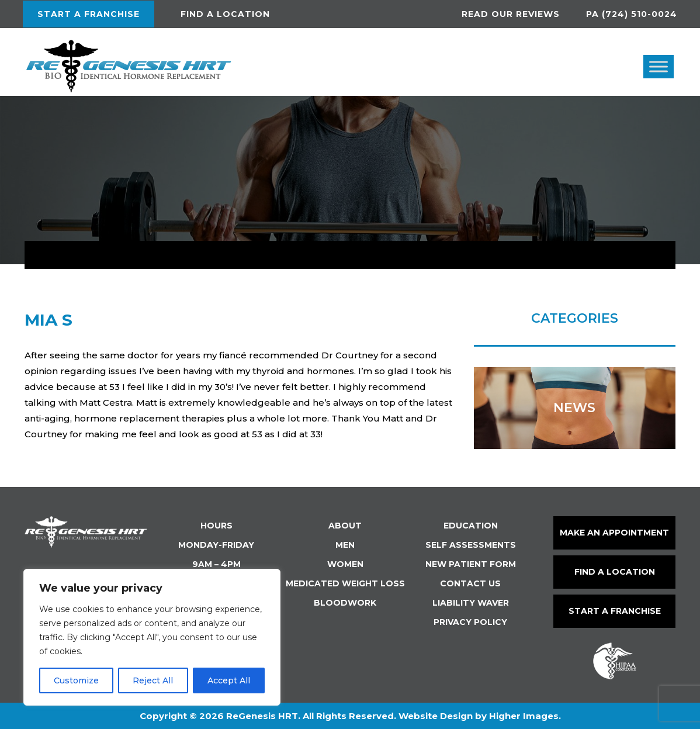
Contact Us (470, 583)
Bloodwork (345, 603)
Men (345, 545)
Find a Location (615, 572)
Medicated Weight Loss (345, 583)
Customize (76, 680)
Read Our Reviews (511, 14)
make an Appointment (614, 533)
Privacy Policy (470, 622)
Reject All (153, 680)
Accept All (229, 680)
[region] (152, 637)
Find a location (225, 14)
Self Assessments (471, 545)
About (345, 526)
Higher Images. (525, 716)
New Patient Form (471, 564)
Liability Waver (471, 603)
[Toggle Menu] (659, 66)
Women (345, 564)
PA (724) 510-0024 (632, 14)
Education (471, 526)
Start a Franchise (89, 14)
